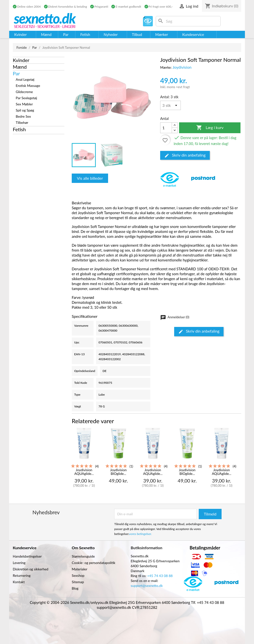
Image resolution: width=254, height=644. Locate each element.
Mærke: (166, 67)
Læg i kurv (210, 128)
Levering (19, 563)
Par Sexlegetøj (26, 98)
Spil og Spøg (25, 110)
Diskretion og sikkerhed (31, 569)
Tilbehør (22, 122)
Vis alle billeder (90, 178)
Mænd (20, 67)
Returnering (22, 575)
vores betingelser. (141, 534)
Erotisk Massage (28, 86)
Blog (75, 588)
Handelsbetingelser (27, 556)
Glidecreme (24, 92)
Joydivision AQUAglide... (84, 472)
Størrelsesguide (83, 556)
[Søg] (188, 21)
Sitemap (78, 582)
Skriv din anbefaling (185, 155)
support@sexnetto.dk (147, 586)
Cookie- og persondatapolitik (93, 563)
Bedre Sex (23, 116)
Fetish (19, 129)
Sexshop (78, 575)
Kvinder (21, 60)
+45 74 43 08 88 (160, 576)
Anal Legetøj (25, 79)
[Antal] (170, 105)
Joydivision (182, 67)
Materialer (79, 569)
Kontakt (19, 582)
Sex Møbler (24, 104)
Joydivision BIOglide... (118, 472)
